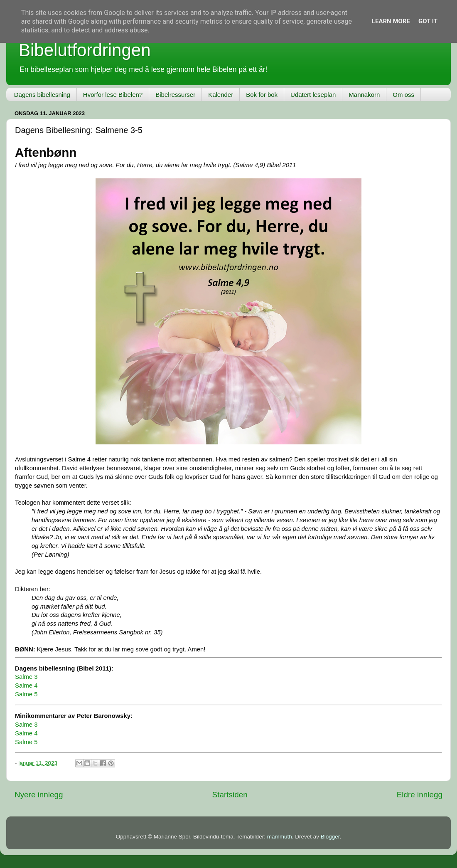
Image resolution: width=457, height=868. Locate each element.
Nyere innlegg (39, 795)
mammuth (280, 837)
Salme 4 (26, 686)
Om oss (403, 95)
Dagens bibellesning (42, 95)
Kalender (221, 95)
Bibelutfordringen (85, 50)
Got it (428, 21)
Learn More (391, 21)
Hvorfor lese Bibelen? (113, 95)
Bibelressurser (175, 95)
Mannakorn (364, 95)
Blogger (330, 837)
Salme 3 (26, 677)
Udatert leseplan (313, 95)
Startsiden (230, 795)
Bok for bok (262, 95)
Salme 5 (26, 694)
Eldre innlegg (420, 795)
